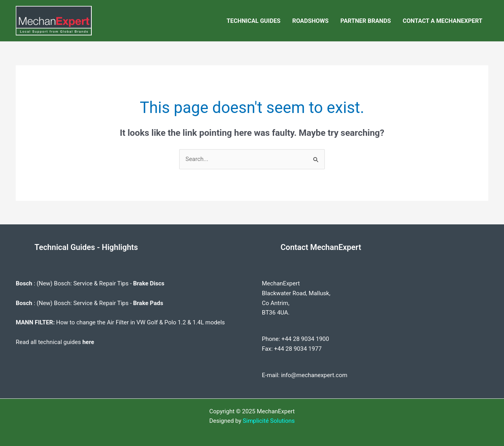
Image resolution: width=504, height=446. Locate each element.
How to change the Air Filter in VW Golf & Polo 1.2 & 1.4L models (141, 322)
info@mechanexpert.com (314, 375)
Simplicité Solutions (269, 421)
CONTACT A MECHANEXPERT (443, 21)
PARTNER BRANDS (365, 21)
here (88, 342)
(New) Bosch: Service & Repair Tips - (100, 283)
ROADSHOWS (310, 21)
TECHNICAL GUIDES (254, 21)
